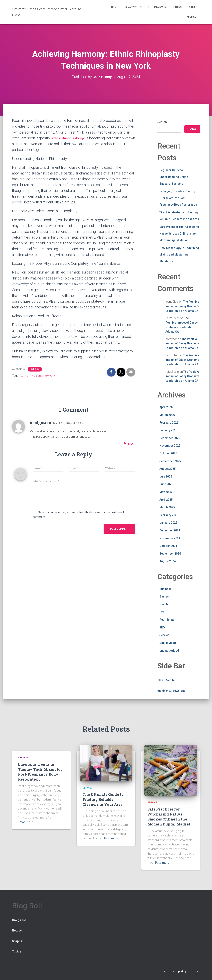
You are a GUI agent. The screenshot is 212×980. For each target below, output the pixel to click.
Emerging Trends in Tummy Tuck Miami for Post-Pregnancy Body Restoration (178, 198)
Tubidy (16, 951)
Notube (17, 930)
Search (162, 122)
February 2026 (169, 422)
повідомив (40, 422)
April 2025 (166, 499)
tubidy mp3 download (171, 691)
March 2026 (167, 415)
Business (165, 589)
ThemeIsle (193, 971)
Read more (26, 822)
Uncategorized (169, 650)
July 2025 (166, 476)
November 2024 (170, 538)
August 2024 (167, 561)
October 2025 (168, 453)
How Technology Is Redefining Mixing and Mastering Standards (179, 254)
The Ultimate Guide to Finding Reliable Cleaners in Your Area (103, 799)
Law (162, 612)
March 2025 (167, 507)
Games (193, 7)
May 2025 (166, 492)
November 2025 (170, 446)
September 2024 (170, 553)
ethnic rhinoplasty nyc (70, 138)
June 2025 (166, 484)
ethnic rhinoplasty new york (38, 376)
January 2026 (168, 430)
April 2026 (166, 407)
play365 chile (166, 680)
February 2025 (169, 515)
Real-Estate (167, 620)
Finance (178, 7)
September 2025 (170, 461)
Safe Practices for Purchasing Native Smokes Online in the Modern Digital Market (179, 233)
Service (35, 369)
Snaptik (17, 941)
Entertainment (158, 7)
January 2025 (168, 523)
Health (164, 604)
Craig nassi (20, 920)
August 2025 (167, 469)
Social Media (168, 643)
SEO (162, 627)
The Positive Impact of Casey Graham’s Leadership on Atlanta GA (182, 306)
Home (115, 7)
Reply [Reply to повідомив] (128, 443)
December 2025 (170, 438)
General (192, 17)
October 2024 (168, 546)
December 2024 (170, 530)
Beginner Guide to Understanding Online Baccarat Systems (174, 177)
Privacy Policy (133, 7)
